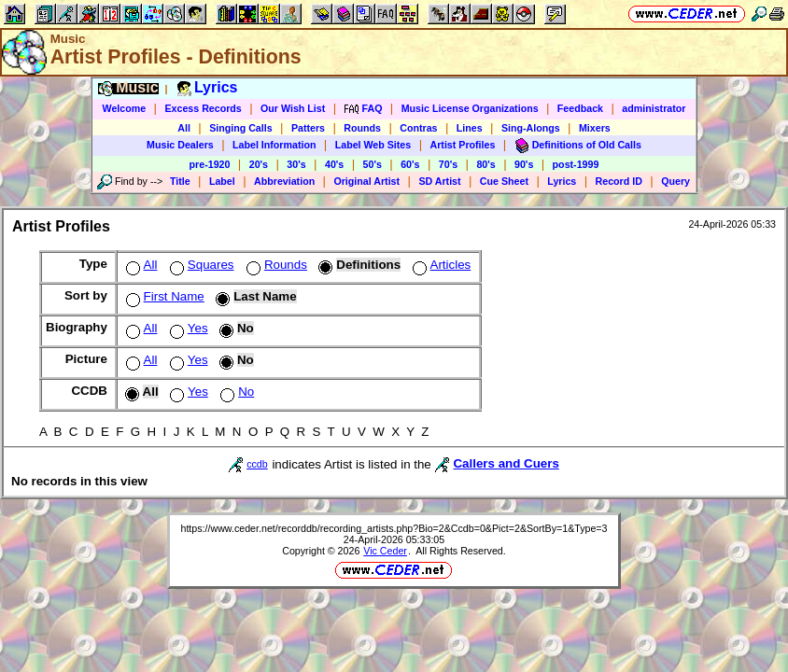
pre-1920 (210, 164)
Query (675, 181)
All (184, 128)
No (235, 392)
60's (410, 164)
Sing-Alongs (531, 128)
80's (485, 164)
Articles (440, 265)
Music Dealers (180, 145)
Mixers (595, 128)
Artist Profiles (463, 145)
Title (180, 181)
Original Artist (366, 181)
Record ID (619, 181)
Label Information (274, 145)
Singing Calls (241, 128)
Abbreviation (284, 181)
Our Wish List (293, 108)
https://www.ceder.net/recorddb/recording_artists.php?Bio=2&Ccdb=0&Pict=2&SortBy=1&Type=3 (394, 528)
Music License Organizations (470, 108)
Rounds (362, 128)
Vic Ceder (385, 551)
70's (448, 164)
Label (222, 181)
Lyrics (562, 181)
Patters (308, 128)
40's (334, 164)
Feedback (580, 108)
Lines (470, 128)
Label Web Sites (373, 145)
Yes (187, 328)
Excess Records (203, 108)
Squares (200, 265)
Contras (418, 128)
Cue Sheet (504, 181)
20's (259, 164)
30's (296, 164)
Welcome (125, 108)
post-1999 (576, 164)
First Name (163, 296)
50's (373, 164)
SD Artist (439, 181)
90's (524, 164)
